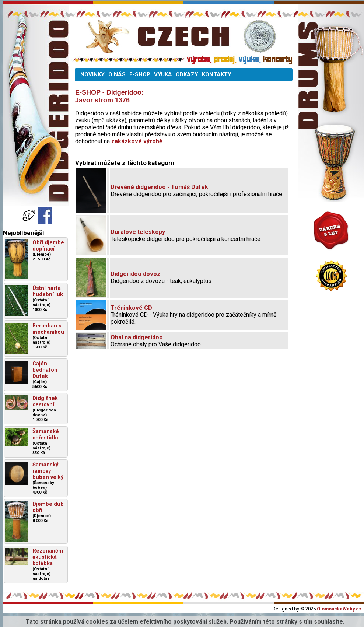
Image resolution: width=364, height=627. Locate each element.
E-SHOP (140, 74)
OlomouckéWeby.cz (339, 609)
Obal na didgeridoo (137, 337)
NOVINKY (92, 74)
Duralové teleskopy (138, 232)
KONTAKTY (217, 74)
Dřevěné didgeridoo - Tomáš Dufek (159, 187)
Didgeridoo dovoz (135, 274)
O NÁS (117, 74)
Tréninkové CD (131, 308)
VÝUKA (163, 74)
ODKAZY (187, 74)
